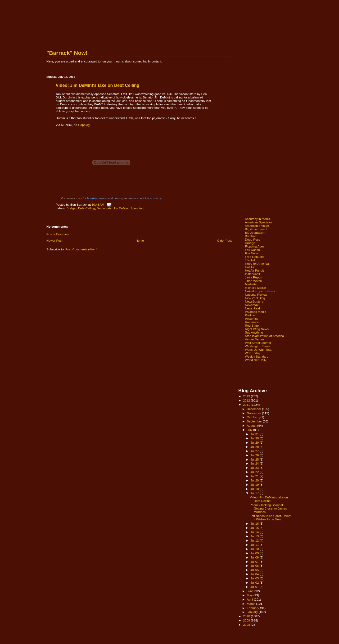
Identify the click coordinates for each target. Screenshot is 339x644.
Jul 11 (255, 545)
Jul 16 (255, 523)
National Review (256, 294)
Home (140, 240)
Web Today (253, 353)
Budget (71, 208)
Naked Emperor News (260, 291)
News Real (252, 308)
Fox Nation (252, 250)
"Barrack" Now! (67, 53)
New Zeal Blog (255, 298)
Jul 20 (255, 480)
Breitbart (251, 236)
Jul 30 (255, 438)
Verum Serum (254, 339)
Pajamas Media (256, 312)
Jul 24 (255, 463)
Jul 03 (255, 578)
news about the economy (146, 198)
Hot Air (250, 267)
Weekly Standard (257, 356)
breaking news (96, 198)
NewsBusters (254, 301)
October (253, 417)
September (255, 421)
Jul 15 (255, 528)
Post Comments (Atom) (81, 249)
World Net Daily (256, 360)
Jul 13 (255, 536)
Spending (137, 208)
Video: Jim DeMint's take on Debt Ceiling (269, 499)
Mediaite (251, 284)
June (251, 591)
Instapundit (253, 274)
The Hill (250, 260)
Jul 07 (255, 562)
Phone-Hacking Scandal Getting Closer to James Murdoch (268, 508)
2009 (247, 620)
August (252, 425)
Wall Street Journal (258, 343)
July (250, 430)
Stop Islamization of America (265, 336)
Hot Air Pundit (254, 270)
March (252, 604)
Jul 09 (255, 553)
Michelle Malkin (256, 288)
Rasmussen (253, 322)
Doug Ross (253, 239)
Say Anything (254, 332)
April (250, 599)
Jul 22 (255, 472)
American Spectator (259, 222)
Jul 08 (255, 557)
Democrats (104, 208)
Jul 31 (255, 434)
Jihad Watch (254, 281)
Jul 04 (255, 574)
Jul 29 (255, 442)
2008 (247, 625)
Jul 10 (255, 549)
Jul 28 (255, 447)
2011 (247, 405)
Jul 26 (255, 455)
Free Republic (255, 257)
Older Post (224, 240)
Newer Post (55, 240)
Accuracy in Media (258, 219)
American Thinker (257, 226)
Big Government (256, 229)
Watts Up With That (258, 350)
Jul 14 (255, 532)
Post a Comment (58, 234)
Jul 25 (255, 459)
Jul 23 (255, 468)
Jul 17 (255, 493)
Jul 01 (255, 587)
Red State (252, 325)
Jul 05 (255, 570)
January (253, 612)
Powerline (252, 319)
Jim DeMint (121, 208)
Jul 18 (255, 489)
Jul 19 (255, 485)
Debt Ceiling (87, 208)
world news (115, 198)
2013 (247, 396)
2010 (247, 616)
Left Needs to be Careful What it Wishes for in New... (271, 517)
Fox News (252, 253)
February (254, 608)
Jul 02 (255, 582)
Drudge (250, 243)
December (254, 409)
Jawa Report (254, 277)
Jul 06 (255, 566)
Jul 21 (255, 476)
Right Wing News (257, 329)
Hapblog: (84, 125)
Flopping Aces (255, 246)
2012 (247, 400)
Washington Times (258, 346)
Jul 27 (255, 451)
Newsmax (252, 305)
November (254, 413)
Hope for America (257, 264)
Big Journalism (255, 233)
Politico (250, 315)
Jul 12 (255, 540)
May (250, 595)
